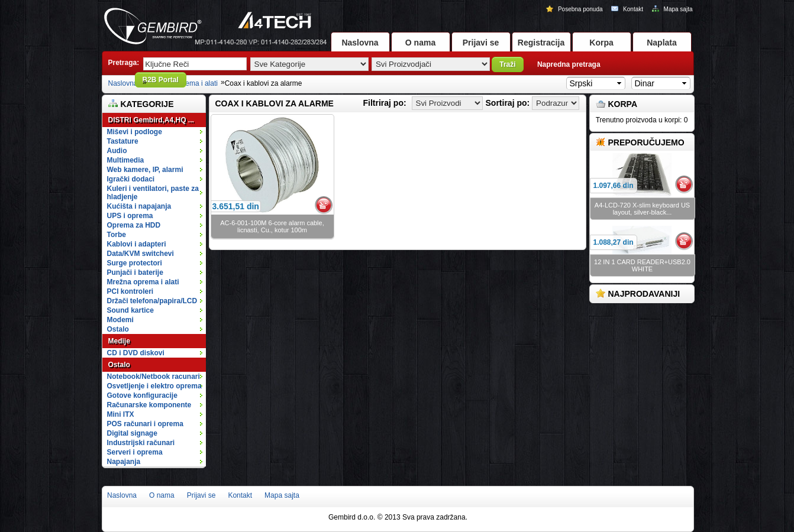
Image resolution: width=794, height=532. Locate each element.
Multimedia (156, 160)
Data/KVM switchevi (141, 254)
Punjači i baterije (156, 273)
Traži (507, 64)
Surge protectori (156, 263)
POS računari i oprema (156, 424)
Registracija (541, 43)
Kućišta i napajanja (156, 206)
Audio (156, 151)
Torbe (156, 235)
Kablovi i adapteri (156, 244)
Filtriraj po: (385, 103)
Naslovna (360, 43)
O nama (420, 43)
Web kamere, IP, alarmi (156, 170)
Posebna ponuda (575, 9)
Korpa (601, 43)
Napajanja (124, 462)
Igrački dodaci (156, 179)
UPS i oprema (156, 216)
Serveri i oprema (156, 452)
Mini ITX (156, 414)
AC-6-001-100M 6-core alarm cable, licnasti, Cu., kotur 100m (272, 226)
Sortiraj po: (508, 103)
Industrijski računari (156, 443)
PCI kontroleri (130, 291)
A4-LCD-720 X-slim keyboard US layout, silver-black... (642, 209)
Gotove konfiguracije (156, 395)
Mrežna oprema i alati (156, 282)
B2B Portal (161, 80)
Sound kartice (130, 310)
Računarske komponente (156, 405)
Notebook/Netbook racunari (154, 377)
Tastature (156, 141)
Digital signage (156, 433)
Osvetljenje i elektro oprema (156, 386)
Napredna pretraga (569, 64)
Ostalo (156, 329)
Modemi (120, 320)
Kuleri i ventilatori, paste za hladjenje (156, 193)
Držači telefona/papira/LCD (152, 301)
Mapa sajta (672, 9)
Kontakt (628, 9)
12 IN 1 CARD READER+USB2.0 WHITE (642, 265)
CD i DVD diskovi (156, 353)
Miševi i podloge (156, 132)
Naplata (662, 43)
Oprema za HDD (156, 225)
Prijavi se (481, 43)
